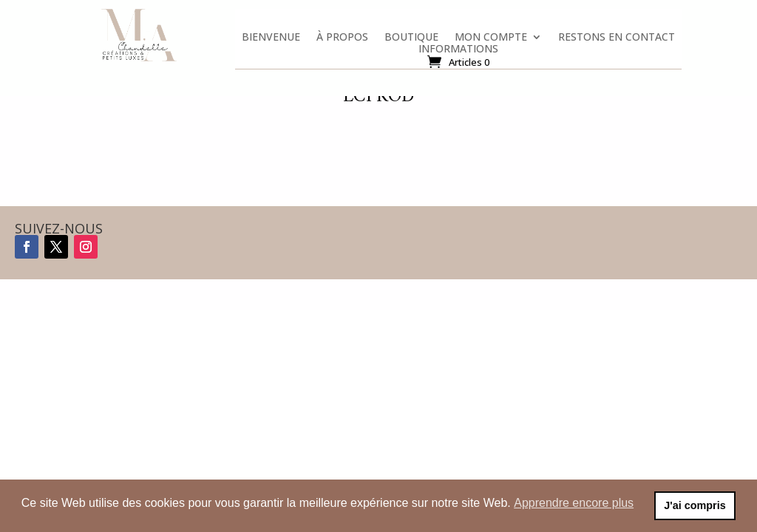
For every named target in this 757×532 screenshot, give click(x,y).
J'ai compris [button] (695, 505)
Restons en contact (617, 40)
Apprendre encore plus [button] (574, 503)
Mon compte (491, 40)
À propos (342, 40)
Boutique (411, 40)
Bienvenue (271, 40)
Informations (458, 52)
